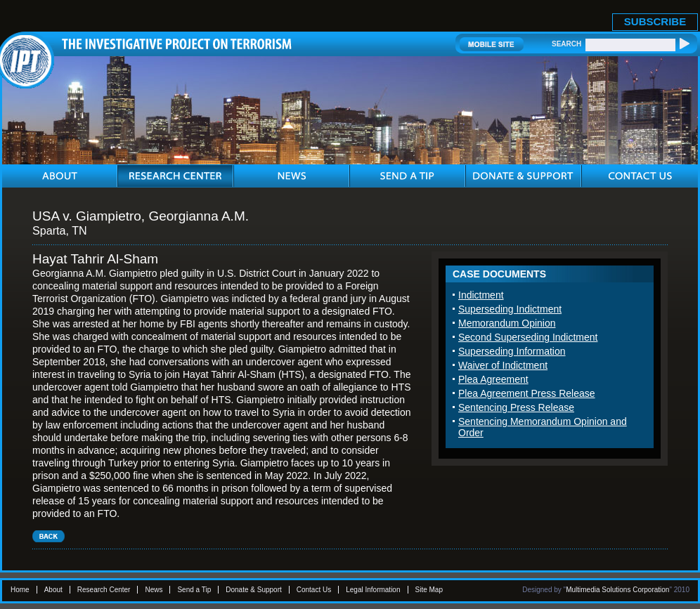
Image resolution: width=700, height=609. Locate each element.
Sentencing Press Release (516, 407)
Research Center (104, 590)
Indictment (481, 295)
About (53, 590)
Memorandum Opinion (507, 323)
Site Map (429, 590)
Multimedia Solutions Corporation (617, 590)
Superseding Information (512, 351)
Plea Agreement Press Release (527, 393)
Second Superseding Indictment (528, 337)
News (154, 590)
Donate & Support (254, 590)
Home (20, 590)
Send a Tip (194, 590)
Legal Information (373, 590)
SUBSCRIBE (655, 21)
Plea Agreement (493, 379)
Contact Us (314, 590)
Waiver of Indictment (503, 365)
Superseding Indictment (510, 309)
